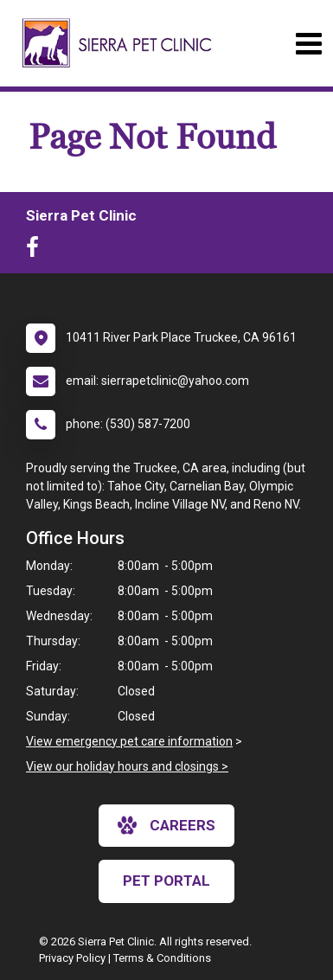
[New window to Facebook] (37, 251)
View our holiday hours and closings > (127, 766)
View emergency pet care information (129, 741)
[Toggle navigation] (308, 44)
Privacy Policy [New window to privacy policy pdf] (72, 958)
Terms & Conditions (162, 958)
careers (166, 825)
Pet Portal (166, 881)
